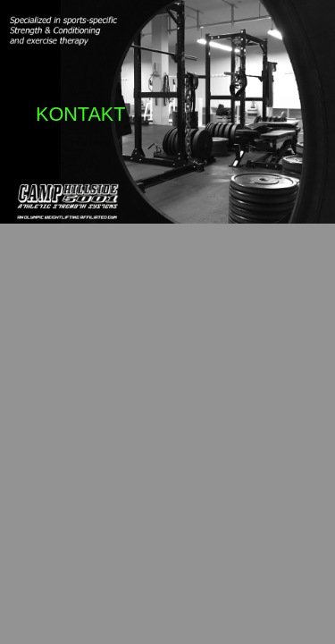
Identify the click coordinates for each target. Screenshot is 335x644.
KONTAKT (80, 114)
